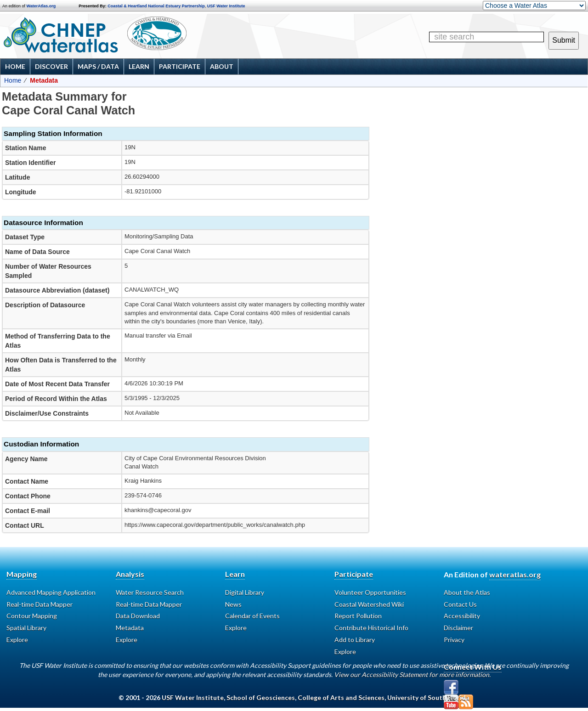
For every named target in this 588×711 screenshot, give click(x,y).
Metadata (130, 628)
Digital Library (245, 592)
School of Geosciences (261, 697)
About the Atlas (467, 592)
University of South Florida (428, 697)
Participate (180, 66)
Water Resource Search (150, 592)
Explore (17, 640)
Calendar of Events (252, 616)
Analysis (130, 574)
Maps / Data (98, 66)
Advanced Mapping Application (51, 592)
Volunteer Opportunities (370, 592)
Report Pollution (358, 616)
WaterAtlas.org (41, 6)
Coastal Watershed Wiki (369, 604)
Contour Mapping (32, 616)
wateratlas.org (515, 574)
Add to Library (355, 640)
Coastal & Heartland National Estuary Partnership (156, 6)
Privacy (454, 640)
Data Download (138, 616)
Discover (51, 66)
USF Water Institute (226, 6)
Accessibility (462, 616)
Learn (139, 66)
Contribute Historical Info (371, 628)
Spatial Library (26, 628)
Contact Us (460, 604)
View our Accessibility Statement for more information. (412, 674)
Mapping (22, 574)
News (233, 604)
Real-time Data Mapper (40, 604)
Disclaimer (458, 628)
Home (15, 66)
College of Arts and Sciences (341, 697)
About (222, 66)
